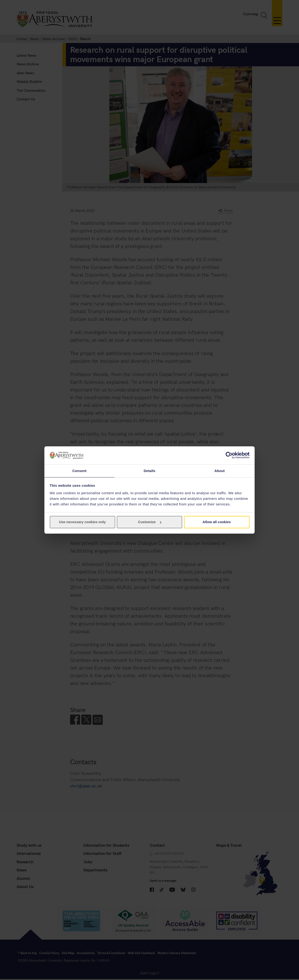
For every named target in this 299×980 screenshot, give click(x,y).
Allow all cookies (217, 522)
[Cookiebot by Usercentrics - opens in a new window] (229, 455)
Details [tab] (149, 471)
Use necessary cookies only (82, 522)
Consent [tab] (80, 471)
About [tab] (220, 471)
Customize (150, 522)
